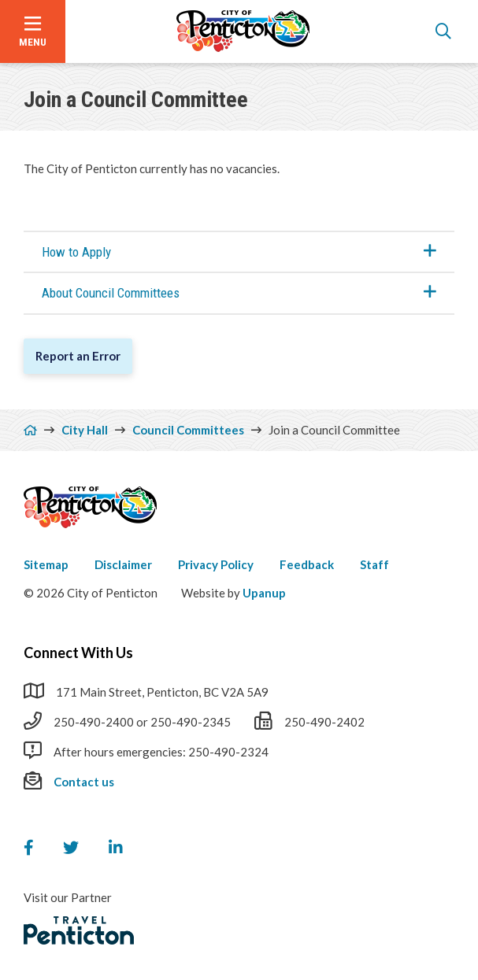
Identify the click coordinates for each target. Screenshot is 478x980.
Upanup (264, 593)
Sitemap (46, 564)
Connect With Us (78, 653)
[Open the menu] (33, 31)
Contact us (84, 782)
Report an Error (78, 356)
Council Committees (188, 430)
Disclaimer (123, 564)
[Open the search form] (443, 31)
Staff (374, 564)
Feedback (307, 564)
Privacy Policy (216, 564)
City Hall (85, 430)
